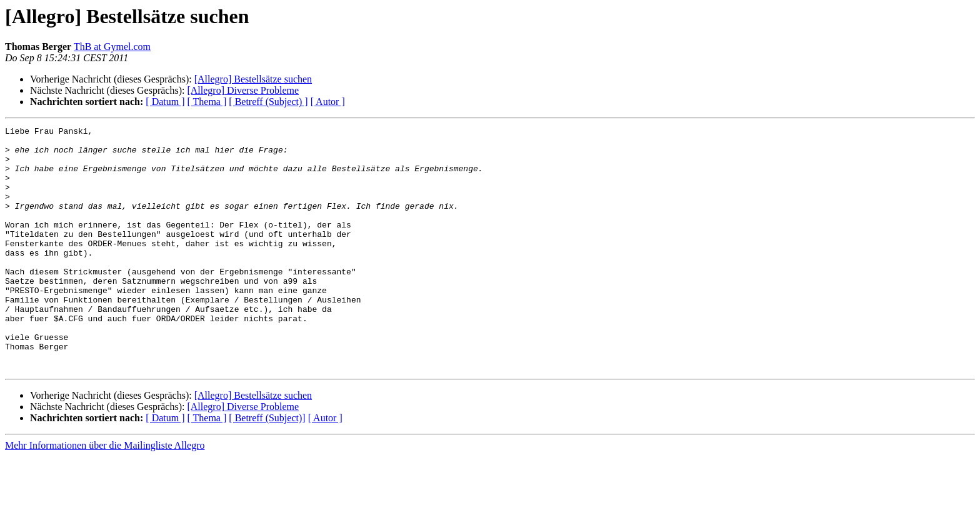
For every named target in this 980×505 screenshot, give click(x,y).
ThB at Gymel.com (112, 47)
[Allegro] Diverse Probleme (243, 90)
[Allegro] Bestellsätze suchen (253, 79)
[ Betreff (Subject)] (267, 467)
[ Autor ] (328, 102)
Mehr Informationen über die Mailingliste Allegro (105, 494)
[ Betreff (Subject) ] (268, 102)
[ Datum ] (165, 102)
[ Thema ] (207, 102)
